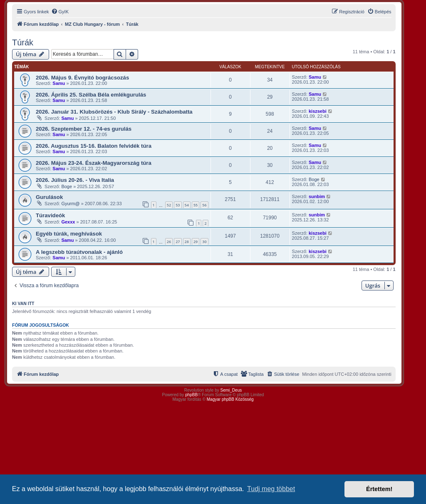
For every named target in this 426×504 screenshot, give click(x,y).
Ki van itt (23, 303)
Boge (67, 186)
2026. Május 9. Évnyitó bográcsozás (82, 78)
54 (187, 205)
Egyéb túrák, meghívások (69, 234)
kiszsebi (318, 111)
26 (169, 242)
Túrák (23, 42)
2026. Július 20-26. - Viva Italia (75, 180)
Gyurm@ (70, 204)
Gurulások (49, 197)
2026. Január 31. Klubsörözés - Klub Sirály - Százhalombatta (114, 112)
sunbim (317, 196)
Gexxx (68, 222)
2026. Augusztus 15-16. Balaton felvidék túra (94, 146)
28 (187, 242)
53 (178, 205)
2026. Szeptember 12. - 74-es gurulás (84, 129)
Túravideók (50, 215)
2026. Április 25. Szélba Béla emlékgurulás (91, 95)
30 (204, 242)
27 (178, 242)
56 (204, 205)
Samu (59, 83)
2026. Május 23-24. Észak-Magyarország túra (94, 163)
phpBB (191, 395)
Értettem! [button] (379, 489)
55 (196, 205)
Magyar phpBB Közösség (230, 399)
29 (196, 242)
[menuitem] (60, 12)
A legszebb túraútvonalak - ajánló (79, 252)
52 (169, 205)
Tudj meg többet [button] (271, 489)
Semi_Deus (231, 390)
